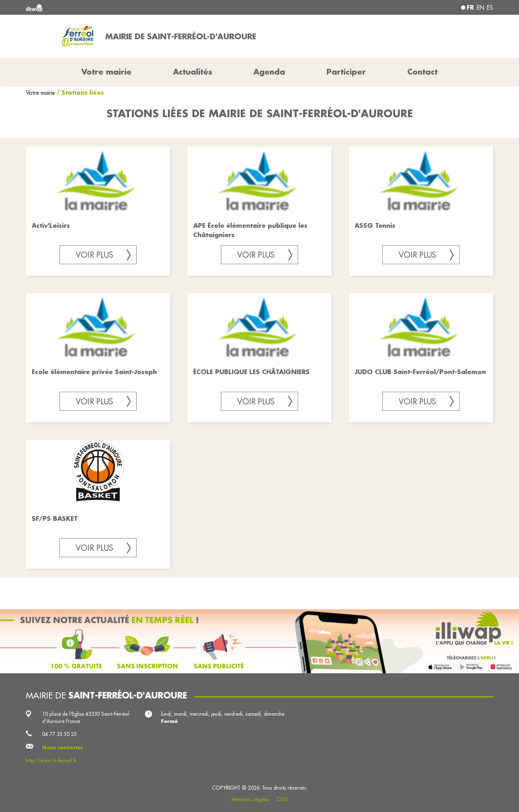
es (490, 8)
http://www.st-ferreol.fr (51, 760)
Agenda (269, 72)
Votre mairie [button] (107, 72)
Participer (346, 72)
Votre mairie (41, 93)
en (480, 8)
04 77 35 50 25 (59, 734)
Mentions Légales (250, 799)
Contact (422, 72)
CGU (282, 799)
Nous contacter (63, 747)
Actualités (193, 72)
